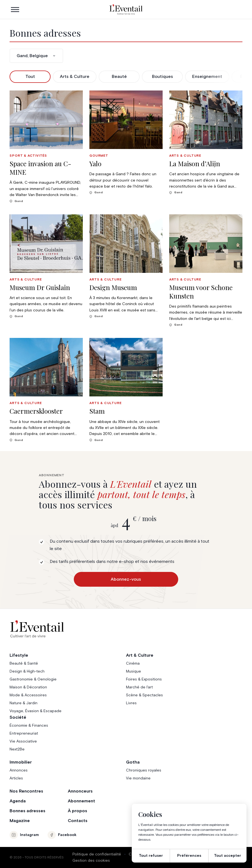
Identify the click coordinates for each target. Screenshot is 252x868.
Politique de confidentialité (97, 854)
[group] (46, 147)
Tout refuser (151, 856)
